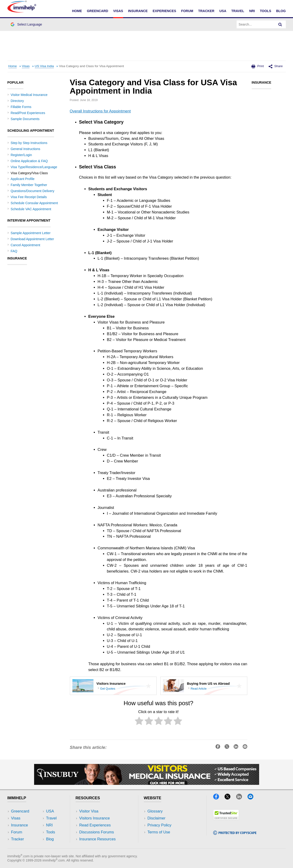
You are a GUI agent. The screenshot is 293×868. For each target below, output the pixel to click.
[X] (230, 798)
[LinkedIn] (241, 798)
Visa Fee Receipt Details (29, 197)
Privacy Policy (159, 825)
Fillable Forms (21, 107)
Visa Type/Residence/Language (34, 167)
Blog (281, 11)
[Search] (280, 24)
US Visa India (44, 66)
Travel (238, 11)
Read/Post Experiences (28, 113)
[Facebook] (218, 798)
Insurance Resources (98, 839)
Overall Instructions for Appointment (100, 111)
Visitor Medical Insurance (29, 95)
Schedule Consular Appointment (34, 203)
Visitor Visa (89, 811)
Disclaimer (157, 818)
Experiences (164, 11)
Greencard (98, 11)
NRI (252, 11)
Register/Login (21, 155)
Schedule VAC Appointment (31, 209)
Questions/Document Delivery (33, 191)
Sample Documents (25, 119)
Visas (118, 11)
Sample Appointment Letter (31, 233)
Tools (266, 11)
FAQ (14, 251)
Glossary (155, 811)
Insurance (138, 11)
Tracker (206, 11)
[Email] (253, 798)
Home (77, 11)
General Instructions (26, 149)
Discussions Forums (97, 832)
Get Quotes (108, 689)
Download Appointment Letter (32, 239)
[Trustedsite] (226, 819)
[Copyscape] (235, 833)
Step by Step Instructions (29, 143)
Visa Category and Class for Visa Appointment (91, 66)
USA (223, 11)
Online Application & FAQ (29, 161)
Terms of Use (159, 832)
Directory (17, 101)
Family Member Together (29, 185)
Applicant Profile (23, 179)
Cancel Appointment (26, 245)
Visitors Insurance (95, 818)
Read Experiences (95, 825)
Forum (187, 11)
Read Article (199, 689)
